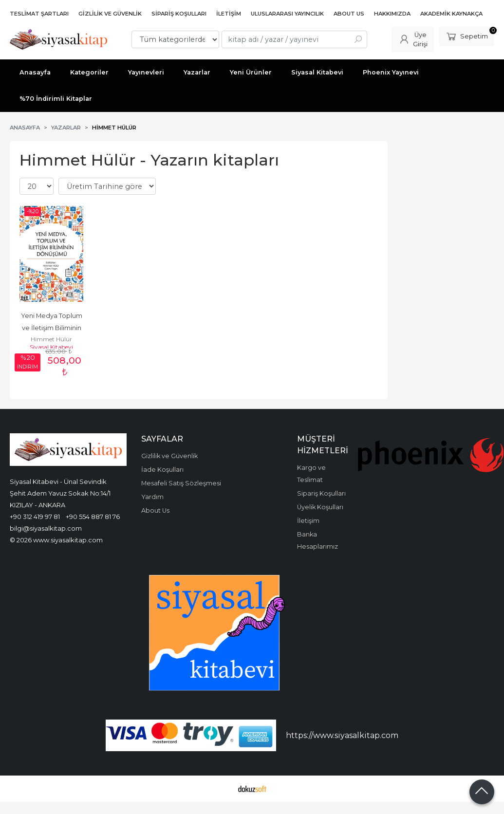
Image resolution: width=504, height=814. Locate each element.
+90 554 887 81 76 (93, 517)
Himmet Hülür (51, 339)
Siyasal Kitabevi (51, 347)
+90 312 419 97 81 (35, 517)
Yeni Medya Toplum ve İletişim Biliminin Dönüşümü (52, 328)
